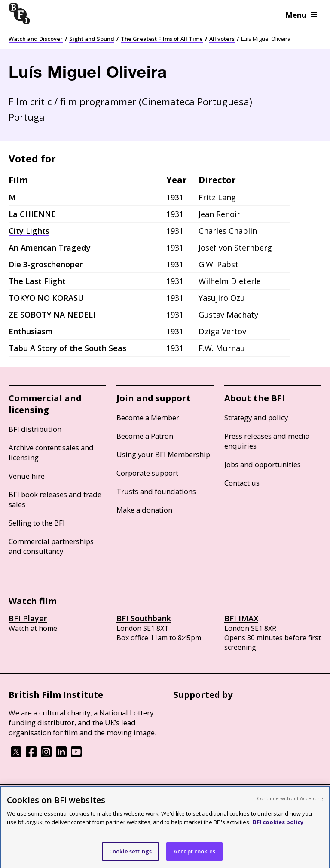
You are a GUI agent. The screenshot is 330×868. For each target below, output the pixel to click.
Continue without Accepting (290, 805)
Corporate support (147, 473)
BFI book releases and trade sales (55, 499)
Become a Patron (145, 436)
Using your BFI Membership (163, 454)
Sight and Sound (92, 39)
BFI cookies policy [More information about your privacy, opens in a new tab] (278, 829)
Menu (301, 15)
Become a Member (148, 417)
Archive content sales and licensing (51, 452)
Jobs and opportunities (263, 464)
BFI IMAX (241, 618)
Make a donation (144, 510)
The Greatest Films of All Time (162, 39)
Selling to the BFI (37, 523)
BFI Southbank (144, 618)
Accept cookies (194, 858)
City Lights (29, 231)
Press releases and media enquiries (267, 441)
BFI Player (28, 618)
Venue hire (27, 476)
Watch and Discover (36, 39)
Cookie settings (130, 858)
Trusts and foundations (156, 491)
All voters (222, 39)
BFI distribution (35, 429)
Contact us (242, 483)
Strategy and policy (256, 417)
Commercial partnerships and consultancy (51, 546)
